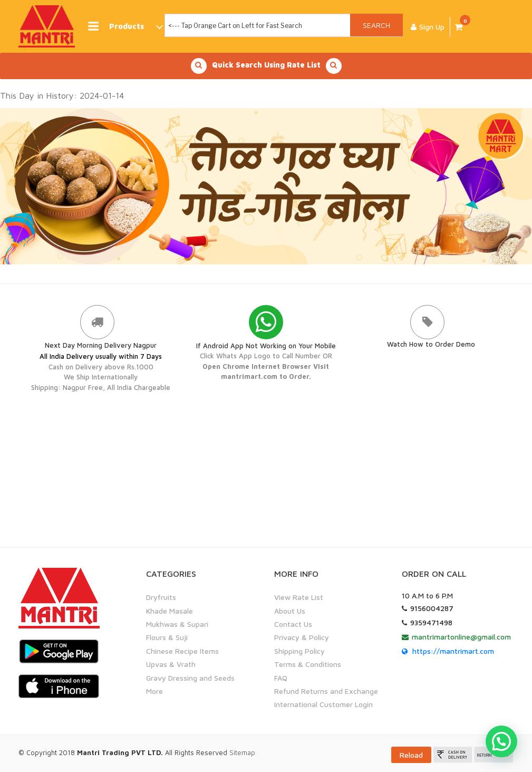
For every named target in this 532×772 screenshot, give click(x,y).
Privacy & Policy (302, 637)
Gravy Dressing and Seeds (190, 678)
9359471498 (431, 622)
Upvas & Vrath (171, 664)
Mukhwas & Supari (177, 624)
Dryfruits (161, 597)
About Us (290, 611)
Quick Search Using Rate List (266, 66)
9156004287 (432, 608)
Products (125, 27)
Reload (411, 755)
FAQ (281, 678)
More (154, 691)
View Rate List (299, 597)
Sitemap (242, 752)
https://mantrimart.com (453, 651)
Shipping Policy (299, 651)
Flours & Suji (167, 637)
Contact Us (293, 624)
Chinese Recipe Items (182, 651)
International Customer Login (323, 704)
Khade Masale (170, 611)
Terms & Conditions (308, 664)
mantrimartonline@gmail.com (461, 637)
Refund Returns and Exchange (326, 691)
